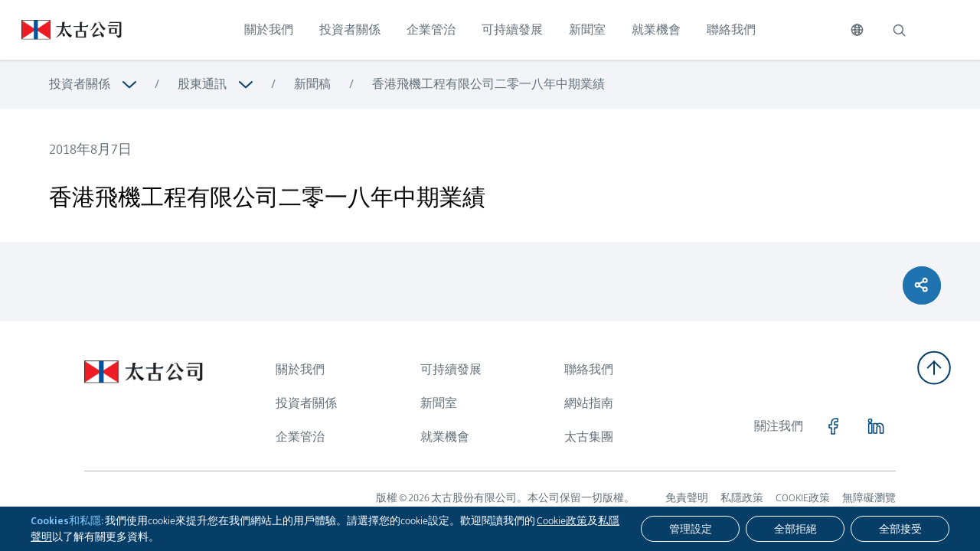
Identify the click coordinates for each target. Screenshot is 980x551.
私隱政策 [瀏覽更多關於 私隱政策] (742, 497)
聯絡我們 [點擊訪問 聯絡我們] (731, 29)
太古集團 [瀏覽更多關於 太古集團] (589, 437)
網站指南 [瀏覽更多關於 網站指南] (589, 403)
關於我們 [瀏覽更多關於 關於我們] (300, 369)
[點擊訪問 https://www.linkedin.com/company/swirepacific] (876, 426)
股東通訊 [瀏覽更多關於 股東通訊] (202, 84)
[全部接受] (900, 529)
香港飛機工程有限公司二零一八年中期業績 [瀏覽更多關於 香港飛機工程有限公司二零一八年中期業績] (488, 84)
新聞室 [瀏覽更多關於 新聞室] (439, 403)
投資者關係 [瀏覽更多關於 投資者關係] (80, 84)
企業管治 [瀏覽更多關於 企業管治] (300, 437)
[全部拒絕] (795, 529)
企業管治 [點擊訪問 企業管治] (431, 29)
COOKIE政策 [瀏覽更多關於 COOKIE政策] (803, 497)
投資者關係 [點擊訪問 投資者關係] (350, 29)
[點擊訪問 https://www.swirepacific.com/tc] (61, 30)
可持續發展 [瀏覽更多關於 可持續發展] (451, 369)
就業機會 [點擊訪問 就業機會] (656, 29)
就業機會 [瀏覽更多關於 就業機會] (445, 437)
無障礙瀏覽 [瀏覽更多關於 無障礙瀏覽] (869, 497)
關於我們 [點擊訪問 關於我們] (269, 29)
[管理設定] (690, 529)
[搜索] (899, 30)
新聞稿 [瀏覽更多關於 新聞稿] (312, 84)
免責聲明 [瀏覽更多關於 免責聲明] (687, 497)
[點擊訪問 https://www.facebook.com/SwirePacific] (833, 426)
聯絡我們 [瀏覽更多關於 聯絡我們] (589, 369)
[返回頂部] (934, 368)
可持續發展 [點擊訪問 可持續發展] (512, 29)
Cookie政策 (562, 520)
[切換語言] (857, 30)
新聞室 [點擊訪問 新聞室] (587, 29)
